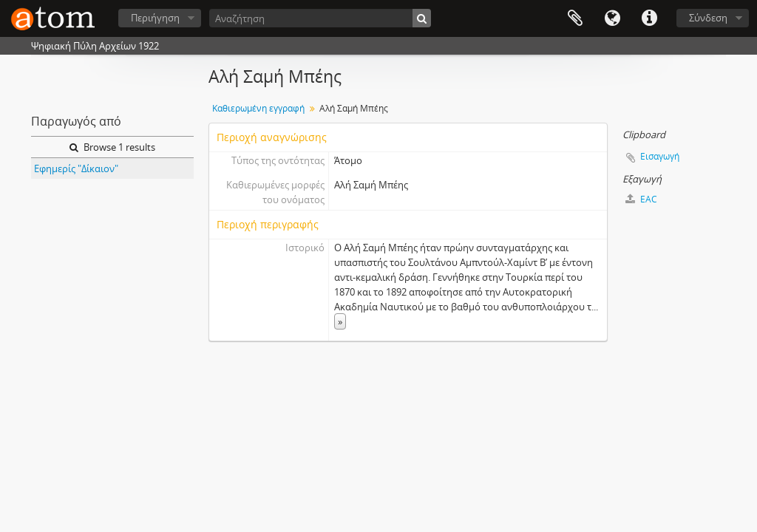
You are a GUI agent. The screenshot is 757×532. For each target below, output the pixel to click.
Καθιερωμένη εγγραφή (258, 108)
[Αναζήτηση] (320, 18)
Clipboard (575, 18)
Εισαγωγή (660, 156)
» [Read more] (340, 321)
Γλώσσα (612, 18)
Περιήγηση (155, 18)
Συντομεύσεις (649, 18)
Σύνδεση (708, 18)
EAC (641, 199)
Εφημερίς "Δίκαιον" (76, 168)
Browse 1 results (112, 147)
